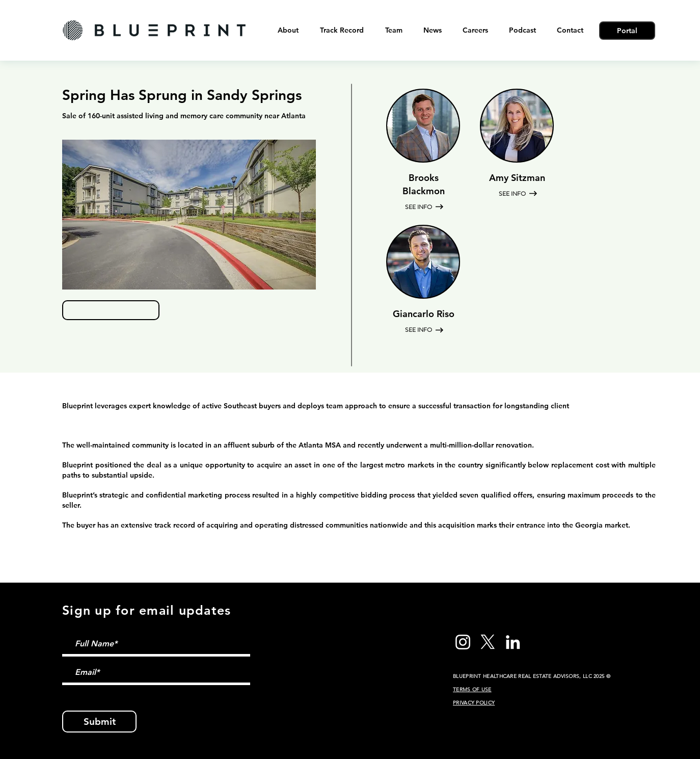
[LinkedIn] (513, 642)
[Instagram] (463, 642)
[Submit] (99, 722)
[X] (488, 642)
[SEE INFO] (420, 207)
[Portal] (627, 31)
